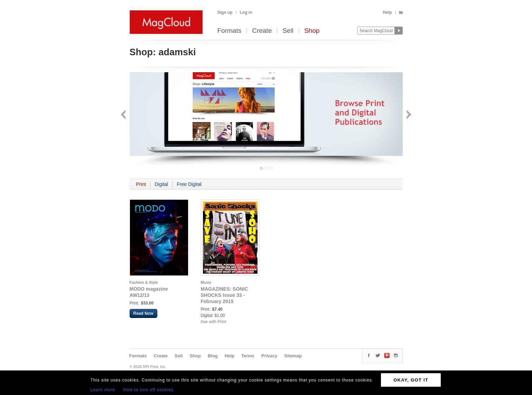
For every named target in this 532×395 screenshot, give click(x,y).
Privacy (269, 356)
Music (206, 282)
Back (124, 115)
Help (387, 12)
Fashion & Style (144, 282)
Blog (213, 356)
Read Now (143, 313)
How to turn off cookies (148, 390)
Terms (248, 356)
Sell (288, 31)
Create (262, 31)
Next (408, 115)
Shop (312, 31)
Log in (246, 12)
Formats (230, 31)
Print (141, 184)
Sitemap (293, 356)
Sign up (225, 12)
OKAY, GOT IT (411, 380)
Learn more (103, 390)
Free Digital (189, 184)
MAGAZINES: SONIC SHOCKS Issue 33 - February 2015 (225, 295)
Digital (161, 184)
